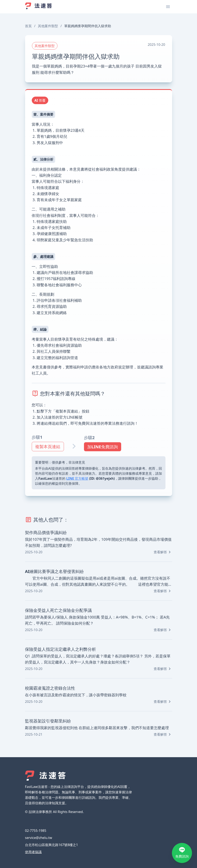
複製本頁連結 (48, 447)
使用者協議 (33, 852)
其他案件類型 (48, 26)
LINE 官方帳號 (77, 478)
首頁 (28, 26)
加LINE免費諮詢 (103, 447)
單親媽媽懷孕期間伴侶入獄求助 (88, 26)
